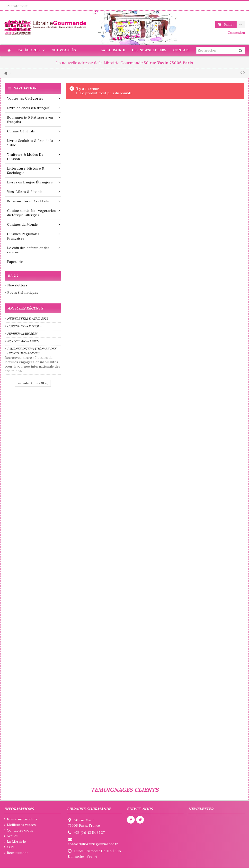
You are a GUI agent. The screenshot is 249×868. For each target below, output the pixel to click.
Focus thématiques (23, 292)
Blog (13, 276)
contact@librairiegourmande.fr (93, 844)
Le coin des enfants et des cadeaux (33, 250)
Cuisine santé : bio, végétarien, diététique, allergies (33, 213)
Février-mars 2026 (22, 334)
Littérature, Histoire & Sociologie (33, 171)
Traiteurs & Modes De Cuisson (33, 157)
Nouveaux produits (22, 819)
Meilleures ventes (21, 825)
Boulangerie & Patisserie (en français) (33, 120)
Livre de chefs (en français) (33, 108)
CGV (10, 847)
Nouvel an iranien (23, 341)
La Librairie (16, 842)
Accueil (13, 836)
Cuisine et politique (25, 326)
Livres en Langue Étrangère (33, 182)
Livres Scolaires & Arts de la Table (33, 143)
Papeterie (15, 262)
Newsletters (17, 285)
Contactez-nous (20, 830)
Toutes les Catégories (33, 98)
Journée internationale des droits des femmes (32, 351)
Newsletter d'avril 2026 (28, 319)
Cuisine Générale (33, 131)
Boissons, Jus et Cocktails (33, 201)
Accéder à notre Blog (33, 383)
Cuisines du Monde (33, 224)
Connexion (236, 33)
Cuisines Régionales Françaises (33, 236)
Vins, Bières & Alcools (33, 192)
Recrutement (17, 6)
